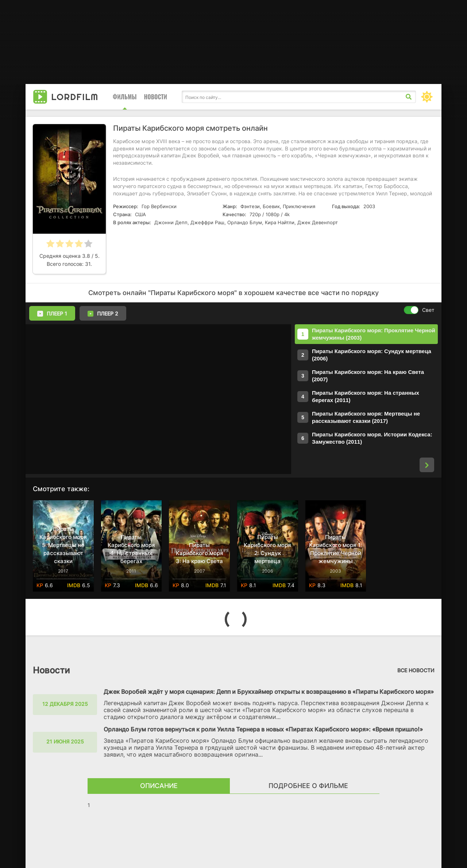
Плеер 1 (52, 314)
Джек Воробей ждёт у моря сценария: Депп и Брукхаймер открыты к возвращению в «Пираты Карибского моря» (269, 692)
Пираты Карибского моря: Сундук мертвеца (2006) (372, 355)
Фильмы (125, 97)
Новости (156, 97)
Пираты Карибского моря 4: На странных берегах (131, 549)
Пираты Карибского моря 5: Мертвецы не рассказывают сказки (63, 545)
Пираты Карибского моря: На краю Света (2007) (368, 376)
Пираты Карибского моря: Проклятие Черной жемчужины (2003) (374, 334)
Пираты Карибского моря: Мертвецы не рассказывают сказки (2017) (366, 417)
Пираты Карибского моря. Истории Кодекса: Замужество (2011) (372, 438)
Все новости (416, 670)
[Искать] (409, 97)
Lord (75, 97)
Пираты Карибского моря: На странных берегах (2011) (366, 396)
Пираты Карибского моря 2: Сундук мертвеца (267, 549)
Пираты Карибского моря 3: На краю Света (200, 553)
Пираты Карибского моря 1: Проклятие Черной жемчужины (335, 549)
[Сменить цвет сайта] (427, 97)
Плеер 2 (103, 314)
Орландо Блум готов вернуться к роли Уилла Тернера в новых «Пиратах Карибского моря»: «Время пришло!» (263, 729)
